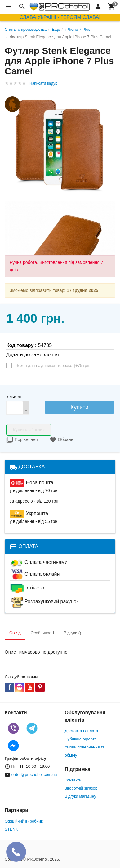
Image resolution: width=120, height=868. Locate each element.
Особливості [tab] (42, 633)
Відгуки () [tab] (73, 633)
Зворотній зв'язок (81, 788)
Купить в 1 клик (29, 430)
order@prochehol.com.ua (34, 774)
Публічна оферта (81, 739)
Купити (80, 407)
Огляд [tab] (15, 633)
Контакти (73, 780)
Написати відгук (43, 83)
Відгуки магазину (81, 796)
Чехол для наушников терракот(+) (54, 366)
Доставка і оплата (82, 731)
